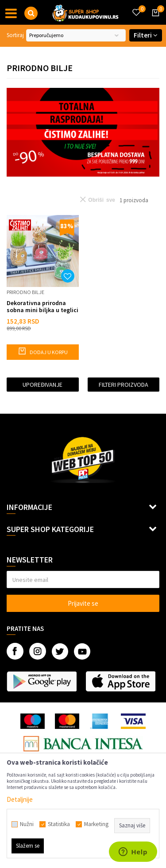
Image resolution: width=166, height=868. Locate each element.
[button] (31, 13)
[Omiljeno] (136, 7)
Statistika (59, 824)
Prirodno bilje (25, 292)
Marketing (96, 824)
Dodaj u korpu (43, 351)
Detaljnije (20, 799)
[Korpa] (154, 21)
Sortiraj (15, 35)
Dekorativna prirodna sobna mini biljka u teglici (42, 306)
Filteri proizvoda (124, 385)
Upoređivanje (42, 385)
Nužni (27, 824)
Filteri (146, 35)
